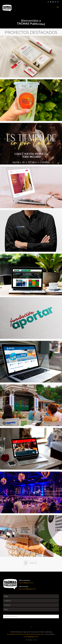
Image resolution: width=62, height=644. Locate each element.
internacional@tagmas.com (27, 589)
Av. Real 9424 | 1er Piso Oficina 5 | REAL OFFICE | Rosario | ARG (25, 634)
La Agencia (8, 601)
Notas (6, 609)
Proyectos (7, 605)
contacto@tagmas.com (26, 583)
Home (6, 596)
